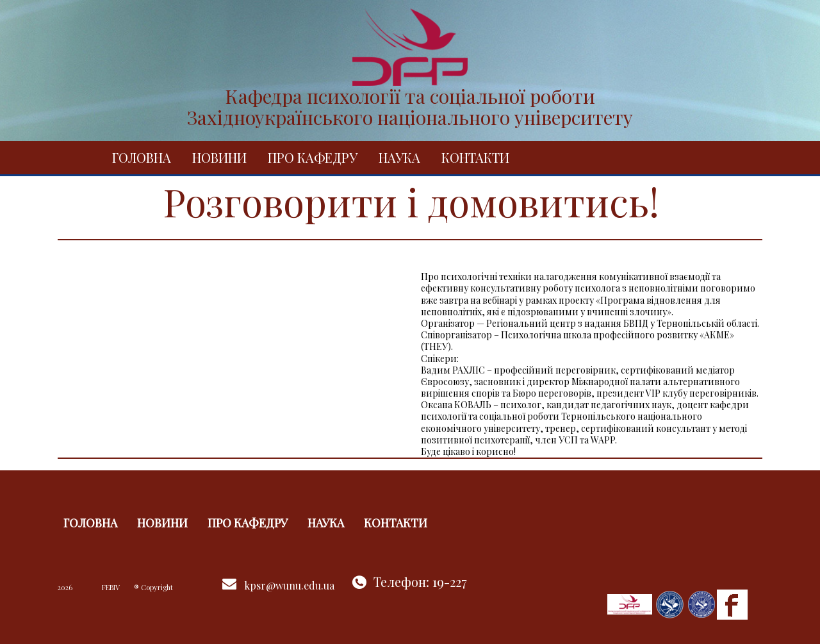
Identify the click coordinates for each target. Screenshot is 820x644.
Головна (142, 157)
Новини (219, 157)
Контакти (475, 157)
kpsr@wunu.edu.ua (289, 585)
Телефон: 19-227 (420, 582)
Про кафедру (313, 157)
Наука (399, 157)
